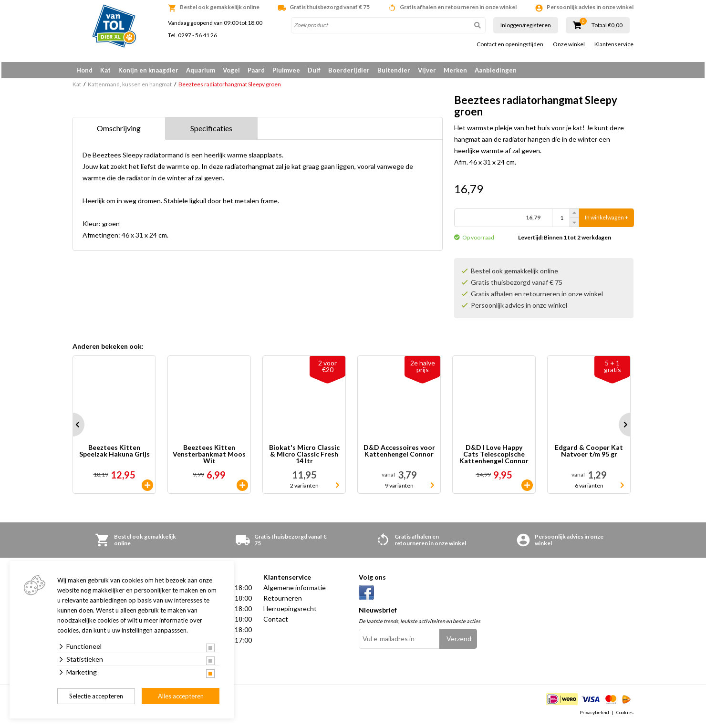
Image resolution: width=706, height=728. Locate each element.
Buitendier (394, 70)
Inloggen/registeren (526, 25)
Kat (105, 70)
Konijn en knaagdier (148, 70)
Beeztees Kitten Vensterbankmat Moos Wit (209, 458)
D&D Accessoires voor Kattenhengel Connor (399, 454)
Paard (256, 70)
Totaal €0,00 (607, 25)
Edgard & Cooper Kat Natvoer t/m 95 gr (589, 454)
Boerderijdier (349, 70)
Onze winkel (569, 44)
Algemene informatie (295, 591)
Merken (455, 70)
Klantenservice (614, 44)
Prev (73, 428)
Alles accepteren (181, 696)
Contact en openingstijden (510, 44)
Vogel (231, 70)
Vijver (427, 70)
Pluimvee (286, 70)
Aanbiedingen (496, 70)
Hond (84, 70)
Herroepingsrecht (290, 612)
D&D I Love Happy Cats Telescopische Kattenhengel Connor (494, 458)
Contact (276, 622)
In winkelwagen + (607, 221)
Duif (314, 70)
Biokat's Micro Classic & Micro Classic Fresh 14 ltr (304, 458)
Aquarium (201, 70)
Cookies (625, 716)
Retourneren (283, 601)
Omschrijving (119, 131)
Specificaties (211, 131)
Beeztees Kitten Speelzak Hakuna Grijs (114, 454)
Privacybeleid (594, 716)
